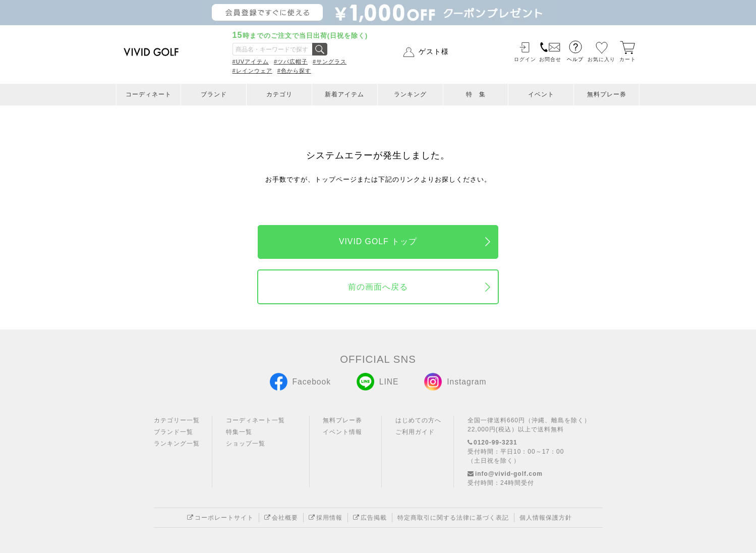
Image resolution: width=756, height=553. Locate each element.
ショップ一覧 (246, 444)
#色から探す (294, 71)
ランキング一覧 (177, 444)
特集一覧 (239, 432)
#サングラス (330, 62)
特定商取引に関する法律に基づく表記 (453, 518)
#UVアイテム (251, 62)
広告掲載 (370, 518)
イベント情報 (342, 432)
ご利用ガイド (415, 432)
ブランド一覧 (173, 432)
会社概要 (281, 518)
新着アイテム (344, 94)
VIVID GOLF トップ (378, 241)
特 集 (476, 94)
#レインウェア (252, 71)
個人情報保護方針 (546, 518)
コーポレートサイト (220, 518)
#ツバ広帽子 (291, 62)
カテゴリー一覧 (177, 420)
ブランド (214, 94)
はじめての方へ (418, 420)
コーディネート (149, 94)
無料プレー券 (607, 94)
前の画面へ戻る (378, 287)
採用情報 (326, 518)
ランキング (410, 94)
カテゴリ (279, 94)
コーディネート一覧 (255, 420)
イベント (541, 94)
